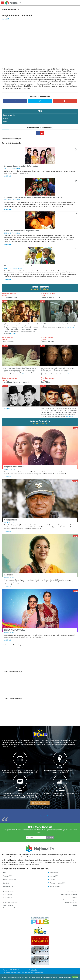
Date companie (72, 892)
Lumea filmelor (8, 905)
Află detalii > (67, 977)
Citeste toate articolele (40, 803)
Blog (20, 790)
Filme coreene (7, 897)
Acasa (5, 873)
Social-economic (9, 115)
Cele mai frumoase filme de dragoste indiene (22, 231)
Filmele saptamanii (10, 880)
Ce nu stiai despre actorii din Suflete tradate (21, 166)
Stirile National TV (9, 886)
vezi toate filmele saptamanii (40, 289)
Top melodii (60, 790)
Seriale (52, 880)
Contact (75, 897)
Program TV (7, 876)
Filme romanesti (17, 268)
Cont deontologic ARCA (69, 895)
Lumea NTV (54, 876)
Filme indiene (16, 168)
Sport (5, 122)
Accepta (75, 977)
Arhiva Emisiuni (55, 886)
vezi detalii (8, 176)
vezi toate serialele (40, 423)
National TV (44, 816)
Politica (6, 118)
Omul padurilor (11, 520)
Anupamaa (9, 575)
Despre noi (54, 873)
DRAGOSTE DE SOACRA (14, 630)
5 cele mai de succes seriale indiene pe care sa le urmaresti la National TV (33, 197)
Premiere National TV (57, 883)
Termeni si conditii (71, 903)
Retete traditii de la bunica (12, 908)
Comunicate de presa (70, 900)
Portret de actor (8, 892)
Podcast (60, 767)
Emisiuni (20, 767)
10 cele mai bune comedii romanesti (18, 266)
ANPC (75, 905)
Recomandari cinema (10, 903)
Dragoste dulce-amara (14, 467)
